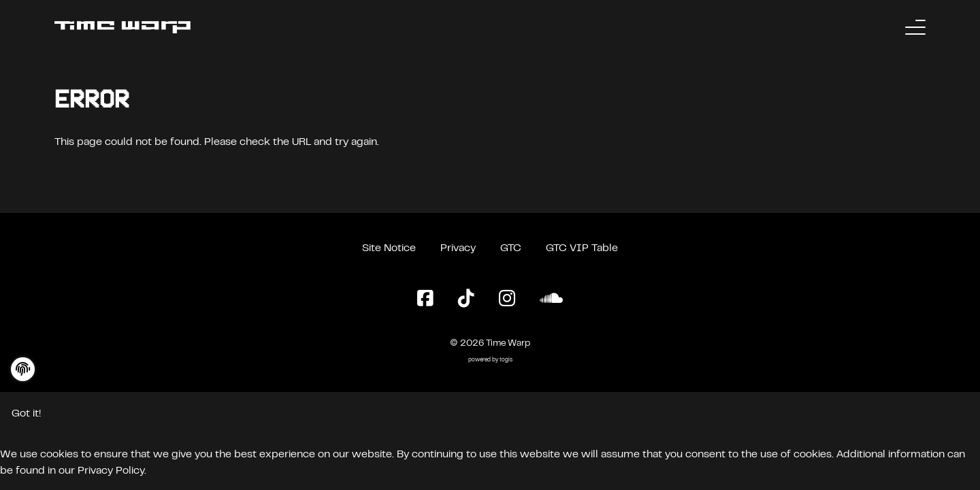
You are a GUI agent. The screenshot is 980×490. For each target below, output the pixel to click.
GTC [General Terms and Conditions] (511, 248)
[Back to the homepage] (122, 27)
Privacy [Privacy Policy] (458, 248)
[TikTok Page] (466, 299)
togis (506, 360)
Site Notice (389, 248)
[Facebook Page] (425, 299)
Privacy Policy (111, 471)
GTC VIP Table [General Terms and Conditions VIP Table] (582, 248)
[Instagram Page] (507, 299)
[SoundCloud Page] (551, 299)
